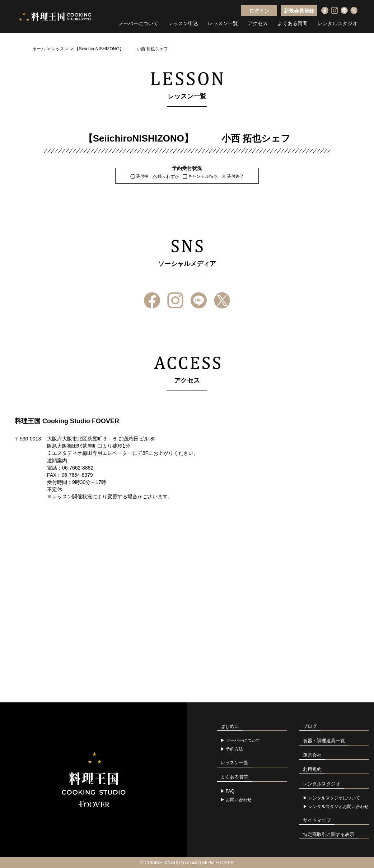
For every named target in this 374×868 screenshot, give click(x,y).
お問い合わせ (239, 800)
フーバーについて (138, 23)
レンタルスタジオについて (334, 798)
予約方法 (234, 749)
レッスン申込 (183, 23)
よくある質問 (293, 23)
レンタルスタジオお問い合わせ (338, 807)
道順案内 (57, 461)
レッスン (60, 49)
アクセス (258, 23)
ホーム (39, 49)
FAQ (230, 791)
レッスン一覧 (223, 23)
